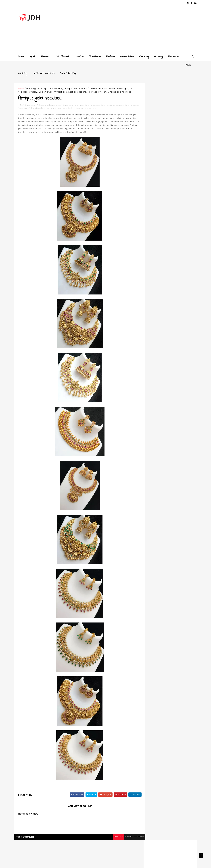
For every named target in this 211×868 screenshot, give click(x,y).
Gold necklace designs (116, 101)
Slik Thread (62, 56)
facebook (128, 836)
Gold (32, 56)
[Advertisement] (137, 30)
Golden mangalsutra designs (171, 302)
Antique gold (37, 80)
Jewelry (158, 56)
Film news (173, 56)
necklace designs (96, 83)
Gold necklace (100, 80)
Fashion (110, 56)
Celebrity (144, 56)
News (21, 65)
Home (21, 56)
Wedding (34, 65)
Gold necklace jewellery (44, 83)
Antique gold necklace (80, 80)
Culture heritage (80, 65)
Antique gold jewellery (56, 80)
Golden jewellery (66, 83)
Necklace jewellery (116, 83)
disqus (117, 836)
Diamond (45, 56)
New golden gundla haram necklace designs (170, 329)
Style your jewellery (166, 340)
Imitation (79, 56)
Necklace (81, 83)
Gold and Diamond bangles (170, 315)
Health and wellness (55, 65)
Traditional (95, 56)
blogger (106, 836)
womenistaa (127, 56)
